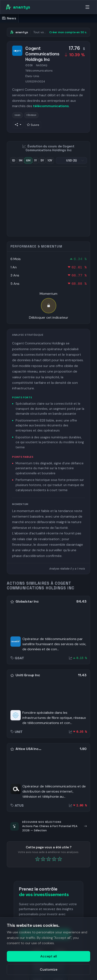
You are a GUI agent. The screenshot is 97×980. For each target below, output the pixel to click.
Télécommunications (39, 71)
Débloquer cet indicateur (49, 317)
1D (14, 160)
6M (28, 160)
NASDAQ (42, 65)
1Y (35, 160)
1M (21, 160)
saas (17, 115)
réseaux (31, 115)
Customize (49, 969)
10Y (50, 160)
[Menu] (87, 7)
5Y (42, 160)
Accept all (49, 956)
